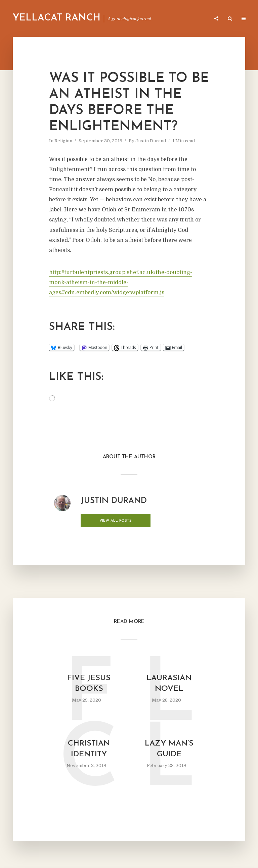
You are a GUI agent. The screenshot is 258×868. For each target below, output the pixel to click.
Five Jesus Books (89, 683)
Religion (63, 141)
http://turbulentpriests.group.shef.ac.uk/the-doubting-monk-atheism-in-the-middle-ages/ (121, 283)
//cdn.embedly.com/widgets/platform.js (113, 293)
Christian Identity (89, 749)
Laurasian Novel (169, 683)
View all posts (107, 521)
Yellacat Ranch (57, 18)
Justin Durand (151, 141)
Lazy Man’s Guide (169, 749)
